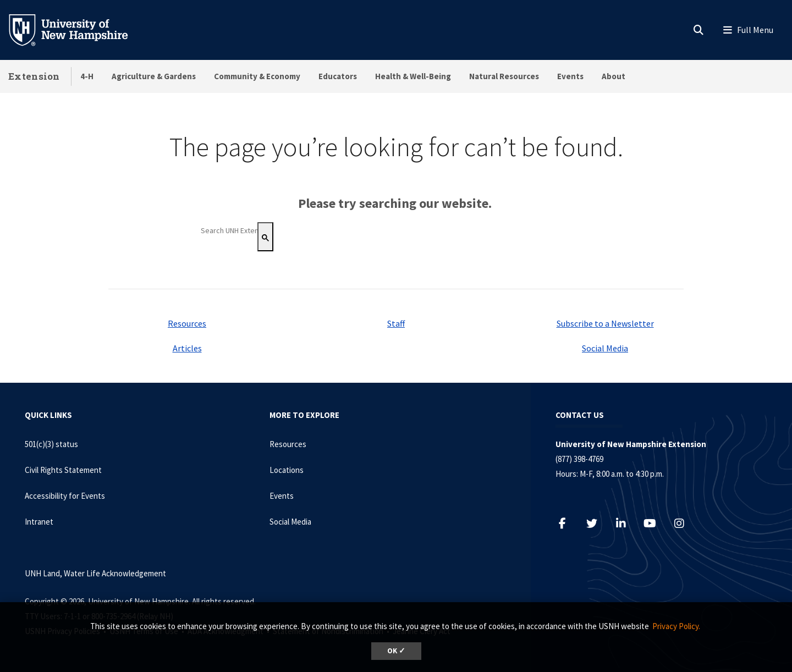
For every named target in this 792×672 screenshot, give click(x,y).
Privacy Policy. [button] (676, 626)
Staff (396, 323)
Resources (187, 323)
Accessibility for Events (65, 496)
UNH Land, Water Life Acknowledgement (95, 573)
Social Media (605, 348)
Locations (287, 470)
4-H (87, 76)
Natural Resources (504, 76)
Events (570, 76)
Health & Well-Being (413, 76)
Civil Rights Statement (63, 470)
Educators (338, 76)
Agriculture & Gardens (154, 76)
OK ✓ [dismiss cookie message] (396, 651)
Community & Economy (257, 76)
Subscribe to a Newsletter (605, 323)
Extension (34, 76)
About (614, 76)
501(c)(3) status (51, 444)
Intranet (39, 522)
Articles (187, 348)
